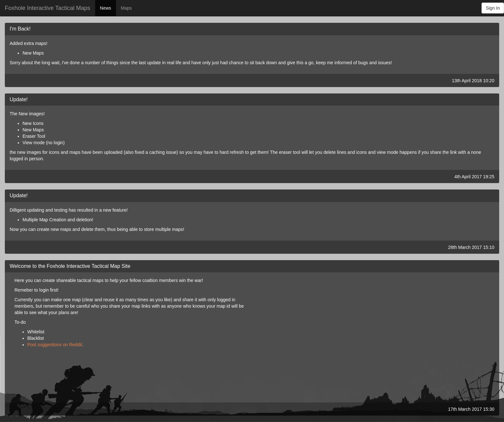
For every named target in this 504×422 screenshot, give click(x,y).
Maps (126, 8)
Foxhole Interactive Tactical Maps (48, 8)
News (106, 8)
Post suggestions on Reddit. (55, 345)
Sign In (493, 8)
